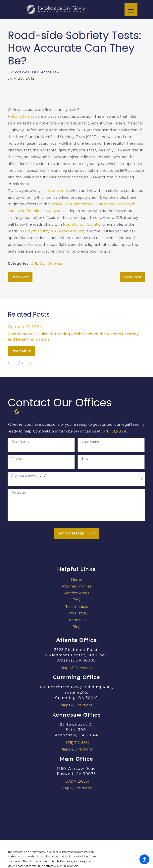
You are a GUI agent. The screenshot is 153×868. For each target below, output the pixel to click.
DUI (34, 263)
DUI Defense (51, 263)
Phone (17, 459)
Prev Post (20, 277)
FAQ (76, 600)
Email (86, 459)
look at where (56, 191)
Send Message (76, 533)
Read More (21, 351)
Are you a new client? (29, 476)
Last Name (90, 442)
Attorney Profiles (77, 586)
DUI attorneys (24, 116)
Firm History (76, 613)
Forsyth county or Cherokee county (54, 231)
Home (77, 580)
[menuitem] (76, 580)
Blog (77, 627)
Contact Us (76, 620)
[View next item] (29, 363)
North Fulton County (81, 224)
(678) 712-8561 (114, 431)
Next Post (133, 277)
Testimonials (77, 607)
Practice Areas (76, 593)
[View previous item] (10, 363)
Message (19, 493)
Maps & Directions (77, 668)
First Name (21, 442)
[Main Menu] (131, 9)
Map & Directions (76, 788)
